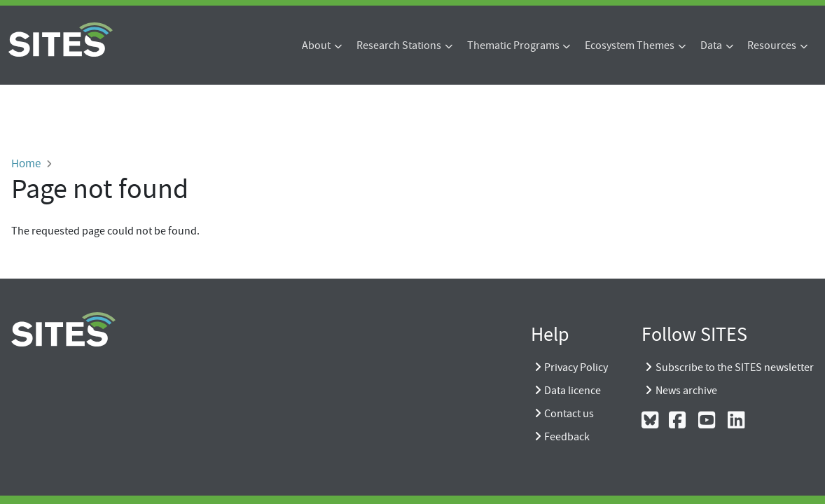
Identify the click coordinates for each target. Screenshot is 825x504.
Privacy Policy (576, 367)
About (316, 45)
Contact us (569, 414)
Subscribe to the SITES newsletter (735, 367)
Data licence (573, 391)
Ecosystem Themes (630, 45)
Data (711, 45)
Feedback (567, 437)
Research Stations (399, 45)
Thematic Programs (513, 45)
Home (26, 163)
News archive (686, 391)
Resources (772, 45)
